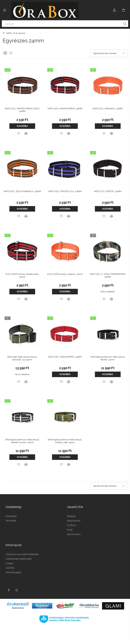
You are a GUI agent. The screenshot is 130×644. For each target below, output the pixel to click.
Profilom (72, 525)
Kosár (70, 530)
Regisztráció (74, 521)
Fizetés (9, 563)
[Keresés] (65, 24)
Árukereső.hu (18, 608)
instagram (17, 590)
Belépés (71, 516)
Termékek (11, 521)
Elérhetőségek (13, 572)
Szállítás (10, 568)
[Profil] (114, 10)
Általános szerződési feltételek (22, 554)
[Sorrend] (109, 53)
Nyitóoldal (11, 516)
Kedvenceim (74, 534)
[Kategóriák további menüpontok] (5, 10)
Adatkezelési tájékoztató (19, 559)
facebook (9, 590)
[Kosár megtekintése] (124, 10)
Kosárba (22, 126)
